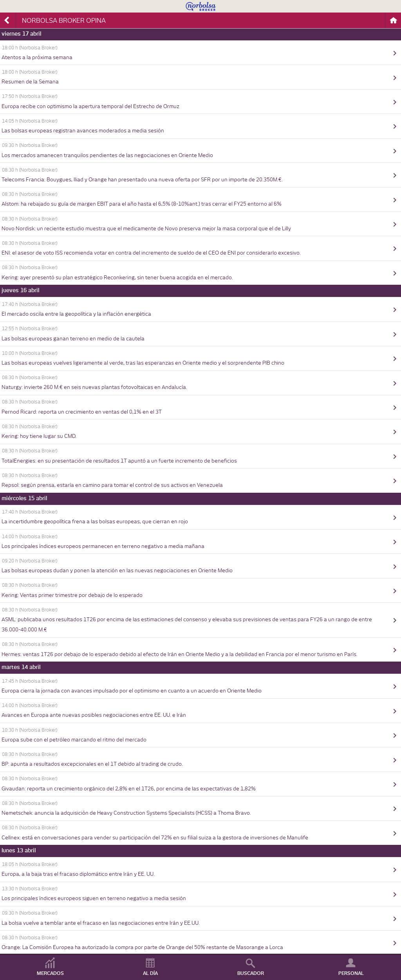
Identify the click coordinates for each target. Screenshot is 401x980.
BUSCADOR (251, 973)
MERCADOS (50, 973)
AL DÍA (150, 973)
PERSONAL (351, 973)
